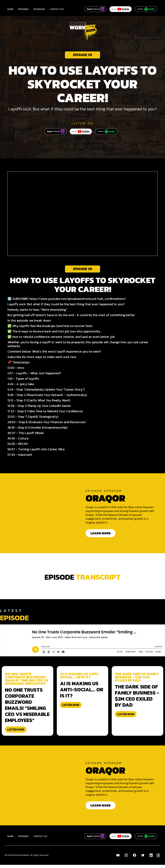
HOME (10, 9)
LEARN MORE (101, 533)
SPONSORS (39, 9)
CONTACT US (57, 9)
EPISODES (23, 9)
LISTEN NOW (16, 729)
